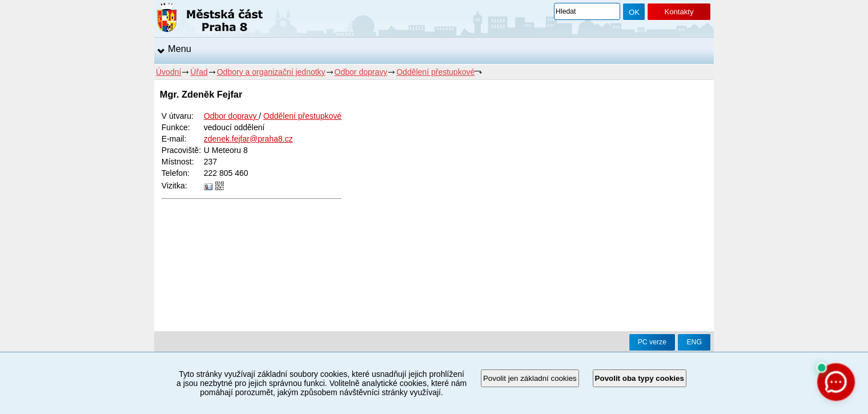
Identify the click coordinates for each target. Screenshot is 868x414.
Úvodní (168, 72)
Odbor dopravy (361, 72)
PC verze (652, 342)
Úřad (199, 72)
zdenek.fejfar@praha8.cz (248, 139)
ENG (694, 342)
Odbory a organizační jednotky (271, 72)
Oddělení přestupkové (435, 72)
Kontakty (679, 12)
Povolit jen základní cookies (530, 378)
